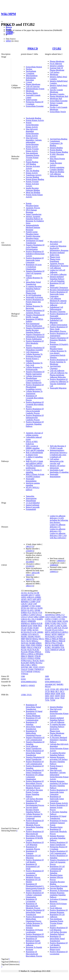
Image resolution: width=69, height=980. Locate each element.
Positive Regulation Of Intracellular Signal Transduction (35, 753)
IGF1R (40, 623)
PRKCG (55, 641)
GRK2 (36, 617)
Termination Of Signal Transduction (35, 242)
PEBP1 (24, 647)
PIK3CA (30, 647)
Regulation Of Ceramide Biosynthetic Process (35, 398)
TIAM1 (31, 669)
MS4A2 (35, 639)
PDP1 (28, 645)
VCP (23, 671)
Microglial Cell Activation (56, 243)
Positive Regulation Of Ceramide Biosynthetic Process (35, 404)
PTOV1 (24, 658)
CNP (35, 604)
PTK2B (38, 656)
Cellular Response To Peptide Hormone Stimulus (34, 925)
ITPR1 (30, 630)
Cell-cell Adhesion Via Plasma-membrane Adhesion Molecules (59, 375)
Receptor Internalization (59, 290)
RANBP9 (55, 645)
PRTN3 (48, 643)
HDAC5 (24, 621)
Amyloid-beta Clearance (55, 367)
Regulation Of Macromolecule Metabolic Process (33, 906)
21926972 (30, 551)
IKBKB (24, 626)
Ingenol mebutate (33, 505)
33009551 (54, 572)
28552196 (36, 573)
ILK (60, 628)
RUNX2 (39, 663)
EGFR (40, 608)
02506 (47, 679)
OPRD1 (39, 643)
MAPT (38, 637)
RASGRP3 (25, 663)
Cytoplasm (30, 73)
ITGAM (48, 630)
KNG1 (61, 630)
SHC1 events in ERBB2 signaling (33, 447)
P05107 (48, 687)
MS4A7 (48, 634)
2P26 (62, 689)
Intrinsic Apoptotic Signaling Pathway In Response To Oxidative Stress (35, 220)
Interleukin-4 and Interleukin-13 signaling (59, 471)
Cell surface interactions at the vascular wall (57, 461)
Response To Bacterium (59, 890)
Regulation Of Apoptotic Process (33, 848)
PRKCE (48, 641)
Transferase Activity (34, 175)
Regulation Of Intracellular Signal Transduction (33, 707)
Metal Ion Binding (33, 192)
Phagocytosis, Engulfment (55, 260)
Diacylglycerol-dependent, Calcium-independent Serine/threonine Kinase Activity (34, 142)
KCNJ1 (36, 630)
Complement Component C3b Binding (56, 143)
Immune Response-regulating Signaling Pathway (58, 895)
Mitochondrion (32, 76)
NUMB (32, 643)
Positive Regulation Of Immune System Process (59, 807)
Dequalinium (31, 501)
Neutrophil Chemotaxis (59, 288)
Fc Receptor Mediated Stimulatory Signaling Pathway (58, 740)
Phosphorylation (56, 875)
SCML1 (48, 647)
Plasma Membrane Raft (59, 96)
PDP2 (33, 645)
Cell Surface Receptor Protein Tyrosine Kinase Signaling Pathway (34, 793)
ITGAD (65, 628)
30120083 (30, 562)
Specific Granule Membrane (56, 91)
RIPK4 (33, 663)
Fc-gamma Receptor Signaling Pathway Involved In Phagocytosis (34, 290)
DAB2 (38, 606)
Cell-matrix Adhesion (58, 274)
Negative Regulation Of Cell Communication (35, 739)
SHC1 (29, 665)
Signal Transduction (34, 214)
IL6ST (30, 626)
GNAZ (30, 617)
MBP (23, 639)
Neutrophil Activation (34, 297)
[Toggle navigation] (2, 21)
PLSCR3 (24, 652)
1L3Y (47, 689)
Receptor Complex (57, 94)
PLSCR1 (36, 650)
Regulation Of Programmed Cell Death (33, 866)
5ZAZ (57, 698)
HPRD (8, 41)
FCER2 (53, 623)
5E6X (63, 696)
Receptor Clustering (58, 312)
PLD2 (30, 650)
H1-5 (34, 619)
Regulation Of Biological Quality (33, 940)
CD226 (53, 617)
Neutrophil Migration (58, 388)
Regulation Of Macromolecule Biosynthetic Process (34, 954)
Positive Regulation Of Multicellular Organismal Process (35, 919)
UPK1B (62, 650)
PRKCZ (24, 656)
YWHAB (29, 671)
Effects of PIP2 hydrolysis (32, 443)
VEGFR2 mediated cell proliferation (35, 467)
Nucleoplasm (31, 71)
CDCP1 (24, 604)
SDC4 (23, 665)
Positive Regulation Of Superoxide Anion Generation (35, 260)
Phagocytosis (55, 257)
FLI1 (30, 612)
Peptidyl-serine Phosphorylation (32, 233)
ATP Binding (31, 164)
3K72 (62, 691)
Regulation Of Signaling (31, 723)
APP (34, 599)
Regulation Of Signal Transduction (34, 712)
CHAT (30, 604)
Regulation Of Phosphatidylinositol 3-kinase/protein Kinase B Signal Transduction (35, 887)
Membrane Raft (56, 99)
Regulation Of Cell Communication (33, 719)
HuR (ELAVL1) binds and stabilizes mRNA (34, 462)
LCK (34, 632)
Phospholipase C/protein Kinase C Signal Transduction (34, 380)
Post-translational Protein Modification (34, 325)
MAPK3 (31, 637)
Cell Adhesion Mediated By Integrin (58, 300)
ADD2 (24, 597)
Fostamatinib (31, 509)
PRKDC (31, 656)
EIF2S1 (24, 610)
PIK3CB (38, 647)
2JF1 (57, 689)
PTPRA (24, 661)
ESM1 (47, 623)
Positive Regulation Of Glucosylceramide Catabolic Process (35, 411)
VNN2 (48, 652)
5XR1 (52, 698)
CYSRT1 (55, 619)
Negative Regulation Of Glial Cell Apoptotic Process (35, 273)
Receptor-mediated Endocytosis (57, 254)
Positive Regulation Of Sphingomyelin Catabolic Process (35, 418)
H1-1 (30, 619)
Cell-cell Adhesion (57, 371)
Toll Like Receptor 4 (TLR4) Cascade (58, 447)
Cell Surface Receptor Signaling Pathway (34, 800)
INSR (35, 626)
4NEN (53, 694)
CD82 (58, 617)
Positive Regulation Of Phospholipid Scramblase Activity (35, 387)
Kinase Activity (32, 173)
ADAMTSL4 (50, 615)
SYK (62, 647)
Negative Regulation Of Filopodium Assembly (35, 349)
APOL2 (59, 615)
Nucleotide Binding (33, 118)
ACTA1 (24, 593)
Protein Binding (32, 162)
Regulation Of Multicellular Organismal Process (34, 733)
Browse (9, 27)
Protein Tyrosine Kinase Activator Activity (32, 184)
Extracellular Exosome (35, 106)
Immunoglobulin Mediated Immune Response (33, 227)
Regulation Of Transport (31, 852)
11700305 (10, 32)
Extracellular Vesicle (58, 112)
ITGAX (55, 630)
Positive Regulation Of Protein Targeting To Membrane (59, 362)
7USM (53, 700)
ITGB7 (24, 630)
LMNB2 (24, 634)
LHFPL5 (65, 632)
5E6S (63, 694)
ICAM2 (57, 626)
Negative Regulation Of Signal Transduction (35, 758)
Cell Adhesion (55, 268)
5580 (23, 676)
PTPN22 (31, 658)
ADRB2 (38, 597)
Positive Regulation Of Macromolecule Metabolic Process (35, 823)
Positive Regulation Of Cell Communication (35, 763)
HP (46, 626)
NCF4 (29, 641)
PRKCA (48, 639)
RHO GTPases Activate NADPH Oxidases (35, 475)
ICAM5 (54, 628)
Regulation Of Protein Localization (34, 931)
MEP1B (29, 639)
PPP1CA (24, 654)
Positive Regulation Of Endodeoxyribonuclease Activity (35, 254)
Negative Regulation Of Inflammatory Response (35, 336)
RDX (62, 645)
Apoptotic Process (33, 208)
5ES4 (47, 698)
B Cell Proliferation (33, 295)
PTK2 (54, 643)
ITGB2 (57, 48)
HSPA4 (34, 623)
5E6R (58, 694)
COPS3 (64, 617)
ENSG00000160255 (53, 682)
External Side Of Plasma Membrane (57, 69)
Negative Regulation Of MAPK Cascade (35, 316)
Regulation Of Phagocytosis (55, 948)
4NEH (47, 694)
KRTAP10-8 (56, 632)
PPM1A (38, 652)
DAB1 (54, 621)
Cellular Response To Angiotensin (34, 392)
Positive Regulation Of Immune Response (59, 911)
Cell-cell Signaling (57, 281)
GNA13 (24, 617)
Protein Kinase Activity (35, 120)
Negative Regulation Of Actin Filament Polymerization (35, 247)
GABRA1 (25, 615)
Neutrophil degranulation (31, 480)
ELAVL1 (31, 610)
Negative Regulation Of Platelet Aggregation (35, 373)
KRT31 (48, 632)
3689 (47, 676)
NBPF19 (61, 634)
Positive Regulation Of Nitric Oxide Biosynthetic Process (59, 329)
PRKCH (62, 641)
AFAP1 (24, 599)
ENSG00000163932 (29, 682)
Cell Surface (55, 72)
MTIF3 (54, 634)
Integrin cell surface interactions (58, 467)
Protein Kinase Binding (35, 179)
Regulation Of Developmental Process (35, 804)
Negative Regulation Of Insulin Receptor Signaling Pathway (35, 330)
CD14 (47, 617)
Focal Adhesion (56, 64)
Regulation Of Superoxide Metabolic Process (58, 831)
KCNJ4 (24, 632)
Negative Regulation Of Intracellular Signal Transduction (35, 912)
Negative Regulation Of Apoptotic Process (35, 312)
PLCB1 (24, 650)
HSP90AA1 (26, 623)
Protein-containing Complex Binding (57, 168)
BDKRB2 (25, 602)
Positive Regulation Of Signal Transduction (35, 771)
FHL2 (59, 623)
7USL (47, 700)
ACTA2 (30, 593)
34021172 (30, 546)
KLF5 (30, 632)
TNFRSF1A (39, 669)
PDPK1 (39, 645)
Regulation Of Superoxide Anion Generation (57, 799)
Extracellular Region (34, 67)
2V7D (47, 691)
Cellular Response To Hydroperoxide (34, 368)
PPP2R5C (39, 654)
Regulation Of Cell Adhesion (33, 944)
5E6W (57, 696)
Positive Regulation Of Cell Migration (35, 843)
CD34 (38, 602)
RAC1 (30, 661)
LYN (30, 634)
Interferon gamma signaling (33, 484)
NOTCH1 (25, 643)
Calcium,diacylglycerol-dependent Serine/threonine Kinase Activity (59, 747)
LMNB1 (40, 632)
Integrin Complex (57, 66)
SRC (31, 667)
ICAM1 (51, 626)
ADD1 (38, 595)
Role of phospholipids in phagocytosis (34, 454)
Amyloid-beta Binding (59, 139)
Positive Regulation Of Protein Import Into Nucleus (35, 302)
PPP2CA (32, 654)
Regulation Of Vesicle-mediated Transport (59, 822)
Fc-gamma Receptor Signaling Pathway (58, 754)
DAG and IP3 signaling (35, 450)
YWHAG (37, 671)
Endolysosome (32, 100)
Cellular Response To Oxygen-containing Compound (34, 816)
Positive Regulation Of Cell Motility (35, 861)
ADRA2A (30, 597)
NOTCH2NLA (51, 637)
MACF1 (35, 634)
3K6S (52, 691)
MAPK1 (24, 637)
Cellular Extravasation (59, 325)
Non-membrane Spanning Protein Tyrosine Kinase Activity (33, 156)
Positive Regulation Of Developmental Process (35, 935)
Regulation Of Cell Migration (33, 857)
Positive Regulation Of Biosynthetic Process (35, 782)
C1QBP (32, 602)
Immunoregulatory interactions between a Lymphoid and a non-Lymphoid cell (59, 454)
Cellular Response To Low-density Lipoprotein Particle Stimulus (58, 354)
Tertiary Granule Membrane (56, 104)
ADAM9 (24, 595)
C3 (63, 615)
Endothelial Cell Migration (56, 321)
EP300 (38, 610)
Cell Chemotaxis (32, 352)
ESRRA (24, 612)
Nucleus (29, 69)
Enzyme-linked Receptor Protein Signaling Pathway (33, 810)
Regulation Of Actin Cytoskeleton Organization (34, 267)
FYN (40, 612)
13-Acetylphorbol (33, 503)
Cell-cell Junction (33, 86)
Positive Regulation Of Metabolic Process (35, 787)
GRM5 (42, 617)
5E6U (47, 696)
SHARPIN (56, 647)
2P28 (66, 689)
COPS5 (48, 619)
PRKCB (55, 639)
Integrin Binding (56, 148)
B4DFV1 (25, 685)
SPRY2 (34, 665)
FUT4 (64, 623)
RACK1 (36, 661)
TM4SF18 (54, 650)
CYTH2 (48, 621)
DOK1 (60, 621)
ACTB (37, 593)
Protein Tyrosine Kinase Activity (32, 150)
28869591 (61, 561)
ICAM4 (48, 628)
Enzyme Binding (32, 177)
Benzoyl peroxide (33, 507)
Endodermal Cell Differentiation (56, 308)
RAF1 (42, 661)
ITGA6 (24, 628)
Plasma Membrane (33, 84)
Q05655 (32, 685)
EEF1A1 (34, 608)
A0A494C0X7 (51, 684)
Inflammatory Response (59, 266)
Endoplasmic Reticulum (31, 79)
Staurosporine (31, 498)
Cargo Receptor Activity (56, 164)
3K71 (57, 691)
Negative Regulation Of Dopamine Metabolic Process (59, 340)
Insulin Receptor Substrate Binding (33, 189)
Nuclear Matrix (32, 93)
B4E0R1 (60, 684)
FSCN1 (35, 612)
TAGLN (24, 669)
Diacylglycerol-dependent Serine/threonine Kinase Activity (32, 132)
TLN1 (47, 650)
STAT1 (36, 667)
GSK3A (24, 619)
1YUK (52, 689)
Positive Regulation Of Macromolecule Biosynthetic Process (35, 834)
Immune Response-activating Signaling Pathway (58, 838)
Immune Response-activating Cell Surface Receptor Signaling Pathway (59, 760)
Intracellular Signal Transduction (33, 283)
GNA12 (39, 615)
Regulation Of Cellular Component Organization (35, 777)
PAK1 (23, 645)
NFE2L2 (35, 641)
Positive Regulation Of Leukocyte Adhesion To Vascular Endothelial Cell (59, 383)
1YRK (24, 695)
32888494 (54, 565)
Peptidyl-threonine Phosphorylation (33, 237)
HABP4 (40, 619)
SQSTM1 (25, 667)
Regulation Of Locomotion (31, 900)
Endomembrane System (35, 89)
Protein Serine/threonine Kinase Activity (32, 125)
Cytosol (29, 82)
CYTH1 (32, 606)
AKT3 (30, 599)
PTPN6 (38, 658)
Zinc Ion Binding (32, 171)
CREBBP (25, 606)
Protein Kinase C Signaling (32, 360)
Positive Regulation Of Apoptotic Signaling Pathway (35, 424)
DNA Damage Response (31, 211)
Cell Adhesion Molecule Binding (57, 175)
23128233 (30, 566)
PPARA (31, 652)
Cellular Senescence (34, 376)
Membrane (30, 91)
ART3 (39, 599)
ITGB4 (36, 628)
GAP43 (32, 615)
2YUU (29, 695)
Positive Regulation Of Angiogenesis (59, 334)
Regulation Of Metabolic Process (33, 876)
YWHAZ (25, 674)
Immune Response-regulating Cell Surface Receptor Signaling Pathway (59, 784)
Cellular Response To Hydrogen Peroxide (34, 355)
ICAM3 (64, 626)
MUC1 (41, 639)
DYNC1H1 (25, 608)
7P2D (62, 698)
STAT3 (42, 667)
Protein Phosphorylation (32, 204)
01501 (23, 679)
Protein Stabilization (34, 339)
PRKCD (33, 48)
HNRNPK (32, 621)
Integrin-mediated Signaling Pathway (57, 278)
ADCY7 (31, 595)
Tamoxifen (30, 496)
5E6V (52, 696)
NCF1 (23, 641)
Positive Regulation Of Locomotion (35, 872)
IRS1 (40, 626)
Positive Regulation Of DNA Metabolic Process (35, 343)
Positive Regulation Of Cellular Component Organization (35, 895)
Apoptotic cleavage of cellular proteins (34, 434)
